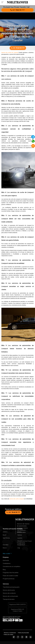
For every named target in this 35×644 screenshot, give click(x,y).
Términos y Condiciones (10, 633)
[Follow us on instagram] (22, 637)
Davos (19, 532)
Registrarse (18, 604)
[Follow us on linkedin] (31, 637)
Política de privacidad (23, 633)
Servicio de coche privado (10, 596)
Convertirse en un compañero (12, 566)
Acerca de (6, 560)
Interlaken (6, 545)
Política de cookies (8, 635)
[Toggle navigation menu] (3, 2)
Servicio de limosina (9, 590)
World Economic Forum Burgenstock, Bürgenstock (25, 543)
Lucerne (20, 538)
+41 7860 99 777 (18, 10)
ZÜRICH (5, 532)
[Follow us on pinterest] (26, 637)
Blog (4, 570)
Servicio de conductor (9, 593)
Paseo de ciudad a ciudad (10, 576)
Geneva (20, 535)
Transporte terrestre (9, 599)
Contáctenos (7, 563)
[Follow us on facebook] (18, 637)
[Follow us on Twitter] (14, 637)
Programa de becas (9, 579)
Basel (4, 535)
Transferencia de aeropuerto (11, 587)
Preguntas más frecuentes (11, 573)
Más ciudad (7, 554)
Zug (19, 548)
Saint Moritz (6, 538)
